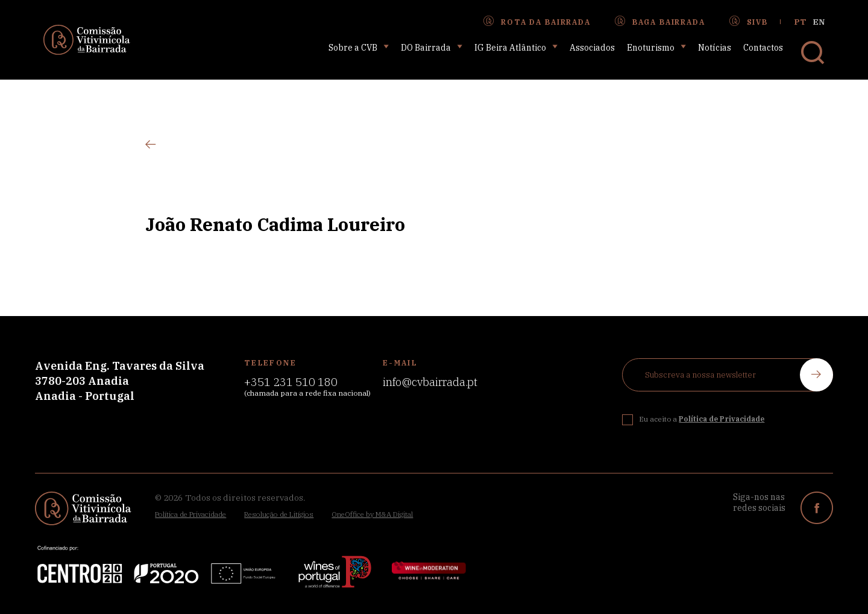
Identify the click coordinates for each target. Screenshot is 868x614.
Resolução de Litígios (279, 514)
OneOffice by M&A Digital (372, 514)
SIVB (749, 22)
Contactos (763, 48)
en (819, 22)
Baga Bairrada (660, 22)
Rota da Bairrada (537, 22)
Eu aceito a (702, 419)
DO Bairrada (432, 47)
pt (800, 22)
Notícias (715, 48)
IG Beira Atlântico (516, 47)
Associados (592, 48)
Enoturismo (656, 47)
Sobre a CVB (359, 47)
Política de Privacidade (190, 514)
